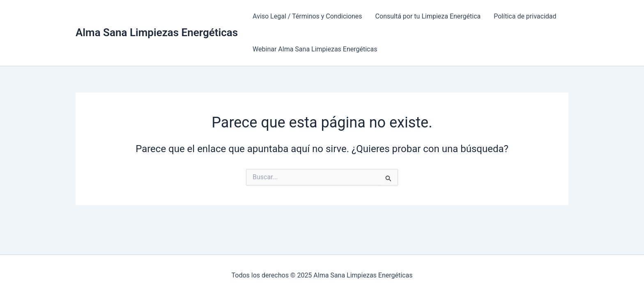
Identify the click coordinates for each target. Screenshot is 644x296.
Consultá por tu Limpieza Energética (428, 16)
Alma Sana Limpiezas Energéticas (157, 32)
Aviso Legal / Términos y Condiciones (307, 16)
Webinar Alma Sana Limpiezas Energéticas (315, 49)
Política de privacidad (525, 16)
